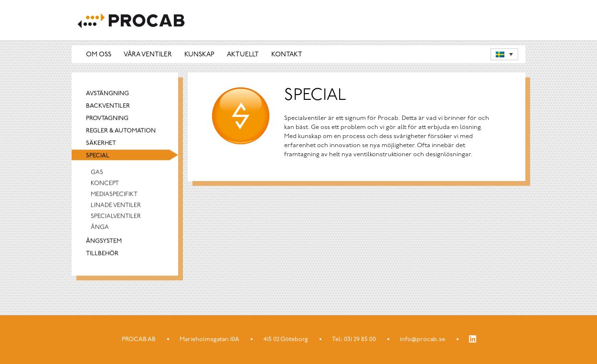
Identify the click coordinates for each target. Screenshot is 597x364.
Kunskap (199, 57)
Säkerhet (101, 146)
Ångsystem (104, 244)
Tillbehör (102, 257)
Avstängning (107, 97)
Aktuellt (243, 57)
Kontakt (287, 57)
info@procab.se (422, 339)
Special (98, 159)
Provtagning (107, 122)
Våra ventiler (148, 57)
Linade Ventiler (116, 209)
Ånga (100, 230)
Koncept (105, 187)
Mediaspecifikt (114, 198)
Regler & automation (121, 134)
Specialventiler (116, 219)
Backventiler (108, 109)
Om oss (99, 57)
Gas (97, 176)
